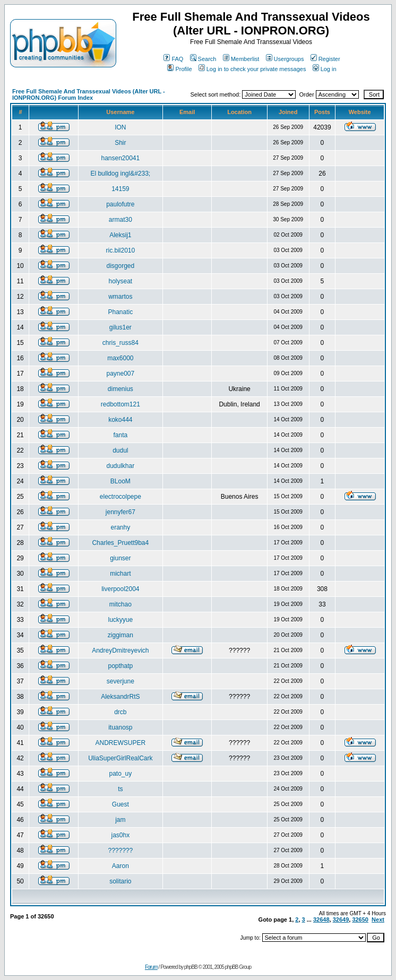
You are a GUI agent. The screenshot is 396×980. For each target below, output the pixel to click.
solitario (120, 881)
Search (203, 59)
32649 (341, 920)
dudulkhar (120, 466)
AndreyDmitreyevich (120, 651)
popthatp (120, 666)
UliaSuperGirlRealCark (120, 758)
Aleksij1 (120, 235)
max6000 (120, 358)
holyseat (120, 281)
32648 (321, 920)
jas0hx (120, 835)
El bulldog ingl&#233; (120, 174)
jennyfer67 (120, 512)
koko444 (120, 420)
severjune (120, 681)
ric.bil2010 (120, 250)
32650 (360, 920)
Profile (179, 69)
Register (325, 59)
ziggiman (120, 635)
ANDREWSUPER (120, 743)
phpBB (191, 967)
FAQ (173, 59)
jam (120, 820)
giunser (120, 558)
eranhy (120, 527)
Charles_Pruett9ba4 (120, 543)
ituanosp (120, 727)
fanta (120, 435)
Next (378, 920)
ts (120, 789)
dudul (120, 450)
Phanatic (120, 312)
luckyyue (120, 620)
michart (120, 574)
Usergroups (285, 59)
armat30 (120, 220)
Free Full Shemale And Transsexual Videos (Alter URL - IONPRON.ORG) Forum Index (89, 94)
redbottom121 (120, 404)
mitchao (120, 604)
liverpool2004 (120, 589)
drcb (120, 712)
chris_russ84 (120, 343)
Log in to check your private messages (252, 69)
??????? (120, 851)
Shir (120, 143)
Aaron (120, 866)
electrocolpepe (120, 497)
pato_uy (120, 774)
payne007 (120, 374)
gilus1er (120, 327)
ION (120, 127)
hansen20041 (120, 158)
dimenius (120, 389)
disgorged (120, 266)
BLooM (120, 481)
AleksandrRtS (120, 697)
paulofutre (120, 204)
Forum (151, 967)
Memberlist (241, 59)
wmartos (120, 297)
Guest (120, 804)
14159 (120, 189)
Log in (325, 69)
